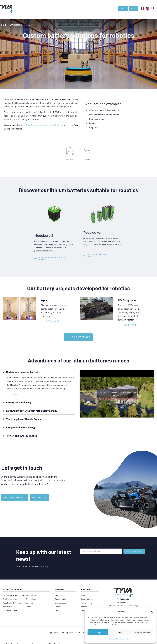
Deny (120, 632)
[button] (152, 612)
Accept (98, 632)
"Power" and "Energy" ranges (22, 436)
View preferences (143, 632)
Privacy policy (125, 639)
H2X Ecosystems (127, 300)
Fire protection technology (21, 427)
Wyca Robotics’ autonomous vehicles (43, 125)
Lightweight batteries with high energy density (32, 411)
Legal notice (53, 632)
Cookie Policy (114, 639)
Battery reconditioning (19, 402)
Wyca (44, 300)
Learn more (12, 394)
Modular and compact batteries (23, 372)
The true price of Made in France (24, 419)
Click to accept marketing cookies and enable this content (117, 394)
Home (4, 25)
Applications (16, 25)
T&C (80, 632)
